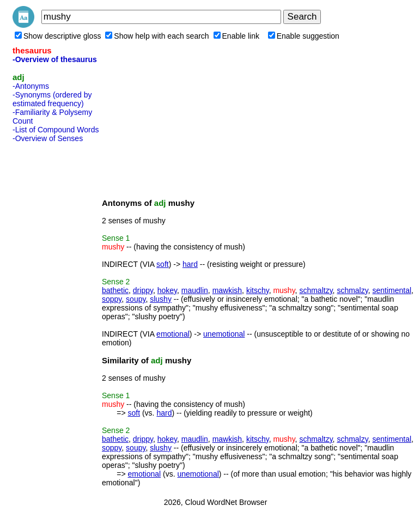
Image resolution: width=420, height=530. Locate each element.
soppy (112, 299)
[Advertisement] (56, 310)
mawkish (227, 290)
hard (190, 264)
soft (163, 264)
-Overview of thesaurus (55, 59)
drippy (143, 290)
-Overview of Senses (48, 138)
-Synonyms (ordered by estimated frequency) (52, 99)
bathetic (115, 290)
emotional (173, 334)
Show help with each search (157, 36)
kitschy (258, 290)
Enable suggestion (304, 36)
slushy (161, 299)
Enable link (237, 36)
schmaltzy (316, 290)
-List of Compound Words (56, 130)
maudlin (195, 290)
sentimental (392, 290)
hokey (167, 290)
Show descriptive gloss (58, 36)
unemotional (224, 334)
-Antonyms (31, 86)
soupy (136, 299)
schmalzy (352, 290)
